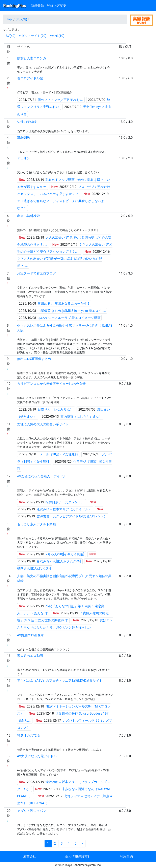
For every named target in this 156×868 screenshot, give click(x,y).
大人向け (23, 19)
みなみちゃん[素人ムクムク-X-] (59, 561)
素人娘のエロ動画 (30, 656)
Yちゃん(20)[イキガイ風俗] (65, 554)
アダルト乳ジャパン (32, 811)
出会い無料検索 (28, 216)
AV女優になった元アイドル (37, 756)
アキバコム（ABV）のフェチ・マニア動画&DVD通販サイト (60, 681)
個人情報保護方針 (78, 856)
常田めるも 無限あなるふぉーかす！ (64, 303)
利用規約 (126, 856)
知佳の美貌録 (27, 122)
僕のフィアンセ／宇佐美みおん (60, 100)
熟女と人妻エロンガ (32, 58)
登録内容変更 (57, 6)
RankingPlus (15, 6)
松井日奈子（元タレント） (65, 502)
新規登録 (37, 6)
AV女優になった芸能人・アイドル (42, 476)
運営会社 (30, 856)
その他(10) (57, 36)
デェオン (24, 158)
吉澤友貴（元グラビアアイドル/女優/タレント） (72, 516)
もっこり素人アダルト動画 (36, 524)
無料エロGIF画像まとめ (34, 359)
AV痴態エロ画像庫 (30, 635)
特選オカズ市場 (28, 735)
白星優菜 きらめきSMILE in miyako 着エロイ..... (72, 311)
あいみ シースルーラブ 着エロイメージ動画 (69, 318)
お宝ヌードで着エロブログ (36, 273)
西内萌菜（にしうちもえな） (81, 417)
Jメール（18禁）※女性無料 (58, 454)
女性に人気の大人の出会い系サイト (43, 424)
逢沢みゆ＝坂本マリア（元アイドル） (64, 509)
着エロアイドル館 (30, 78)
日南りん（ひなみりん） (55, 409)
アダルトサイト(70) (32, 36)
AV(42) (11, 36)
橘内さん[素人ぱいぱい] (34, 568)
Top (9, 19)
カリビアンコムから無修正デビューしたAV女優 (51, 384)
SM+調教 (24, 138)
